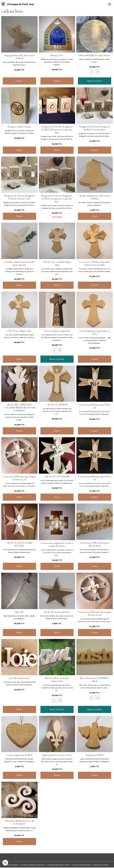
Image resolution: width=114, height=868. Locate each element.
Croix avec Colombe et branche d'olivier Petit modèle (95, 263)
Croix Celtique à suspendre (57, 331)
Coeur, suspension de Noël (19, 755)
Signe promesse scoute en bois (57, 755)
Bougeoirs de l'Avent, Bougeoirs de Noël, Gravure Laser (19, 197)
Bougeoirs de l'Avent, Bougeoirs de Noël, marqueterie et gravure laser (57, 199)
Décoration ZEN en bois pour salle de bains (95, 544)
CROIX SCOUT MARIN (57, 477)
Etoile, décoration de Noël (57, 612)
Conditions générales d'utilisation (33, 865)
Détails (19, 81)
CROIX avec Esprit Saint (19, 331)
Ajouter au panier (95, 81)
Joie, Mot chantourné (19, 678)
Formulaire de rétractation (81, 865)
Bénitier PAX (57, 55)
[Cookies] (5, 863)
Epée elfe (19, 612)
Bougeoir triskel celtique (19, 127)
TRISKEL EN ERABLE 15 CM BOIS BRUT (19, 822)
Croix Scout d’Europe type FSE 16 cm (95, 478)
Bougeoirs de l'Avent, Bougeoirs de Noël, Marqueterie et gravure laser (57, 130)
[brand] (18, 4)
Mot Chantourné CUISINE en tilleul (95, 680)
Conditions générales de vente (58, 865)
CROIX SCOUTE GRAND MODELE (19, 544)
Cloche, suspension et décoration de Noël (95, 197)
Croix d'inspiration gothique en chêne (95, 332)
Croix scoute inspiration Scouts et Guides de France (57, 545)
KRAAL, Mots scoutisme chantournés (57, 680)
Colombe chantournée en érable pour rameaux (19, 263)
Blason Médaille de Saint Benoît (95, 55)
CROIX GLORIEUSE (57, 405)
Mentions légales (12, 865)
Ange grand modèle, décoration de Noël (19, 57)
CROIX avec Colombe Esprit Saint (57, 263)
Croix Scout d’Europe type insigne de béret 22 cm (19, 478)
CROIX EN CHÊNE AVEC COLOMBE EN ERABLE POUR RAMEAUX (19, 408)
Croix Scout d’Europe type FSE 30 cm (95, 406)
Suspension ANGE (95, 755)
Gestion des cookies (101, 865)
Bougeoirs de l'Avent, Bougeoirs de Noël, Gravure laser (95, 128)
